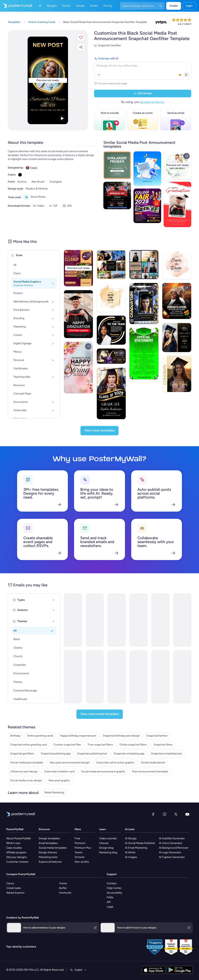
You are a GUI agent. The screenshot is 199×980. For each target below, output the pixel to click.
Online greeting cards (40, 736)
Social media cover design (26, 780)
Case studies (14, 848)
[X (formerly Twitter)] (176, 814)
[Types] (54, 600)
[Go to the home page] (16, 6)
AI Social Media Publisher (140, 843)
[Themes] (54, 621)
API (109, 902)
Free (77, 838)
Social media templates (53, 848)
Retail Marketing (54, 793)
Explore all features (50, 862)
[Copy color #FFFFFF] (25, 175)
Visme (63, 883)
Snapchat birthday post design (121, 736)
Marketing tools (48, 857)
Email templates (48, 843)
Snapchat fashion (157, 736)
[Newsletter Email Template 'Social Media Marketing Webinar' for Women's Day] (73, 620)
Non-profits (82, 862)
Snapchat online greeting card (29, 745)
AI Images (131, 857)
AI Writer (130, 852)
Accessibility (114, 893)
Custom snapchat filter (67, 745)
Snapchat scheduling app (129, 754)
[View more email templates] (100, 714)
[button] (81, 37)
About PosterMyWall (18, 838)
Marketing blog (108, 852)
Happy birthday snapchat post (78, 736)
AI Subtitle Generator (172, 838)
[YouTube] (187, 814)
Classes (104, 843)
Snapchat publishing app (56, 754)
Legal (110, 907)
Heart (34, 168)
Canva (10, 883)
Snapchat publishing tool (92, 754)
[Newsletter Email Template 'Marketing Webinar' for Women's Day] (139, 620)
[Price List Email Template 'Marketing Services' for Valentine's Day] (117, 677)
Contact (112, 883)
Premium (80, 843)
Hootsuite (65, 893)
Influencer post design (24, 771)
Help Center (114, 888)
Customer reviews (17, 862)
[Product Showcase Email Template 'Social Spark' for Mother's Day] (160, 620)
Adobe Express (15, 893)
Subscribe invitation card (59, 771)
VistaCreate (14, 888)
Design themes (48, 852)
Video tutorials (108, 838)
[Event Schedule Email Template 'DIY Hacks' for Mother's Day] (139, 677)
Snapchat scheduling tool (166, 754)
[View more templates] (99, 431)
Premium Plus (83, 848)
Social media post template (27, 763)
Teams (79, 852)
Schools (80, 857)
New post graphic (59, 780)
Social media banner (153, 763)
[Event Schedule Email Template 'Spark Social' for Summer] (182, 620)
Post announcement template (150, 771)
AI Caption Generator (172, 857)
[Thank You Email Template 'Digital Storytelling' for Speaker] (182, 677)
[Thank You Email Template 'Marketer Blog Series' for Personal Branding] (117, 620)
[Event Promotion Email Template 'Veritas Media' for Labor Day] (95, 677)
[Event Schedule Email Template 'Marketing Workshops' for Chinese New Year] (160, 677)
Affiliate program (16, 852)
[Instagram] (165, 814)
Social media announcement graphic (103, 771)
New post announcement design (70, 763)
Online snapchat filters (133, 745)
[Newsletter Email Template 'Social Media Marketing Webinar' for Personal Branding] (95, 620)
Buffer (63, 888)
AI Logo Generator (170, 852)
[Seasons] (54, 610)
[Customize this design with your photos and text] (48, 80)
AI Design (131, 838)
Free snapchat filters (100, 745)
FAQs (110, 897)
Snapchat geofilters (22, 754)
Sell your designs (17, 857)
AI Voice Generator (171, 843)
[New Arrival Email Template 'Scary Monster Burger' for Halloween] (73, 677)
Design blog (106, 848)
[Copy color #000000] (20, 175)
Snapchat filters (163, 745)
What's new (13, 843)
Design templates (49, 838)
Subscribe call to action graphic (115, 763)
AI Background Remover (174, 848)
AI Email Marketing (136, 848)
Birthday (15, 736)
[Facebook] (153, 814)
